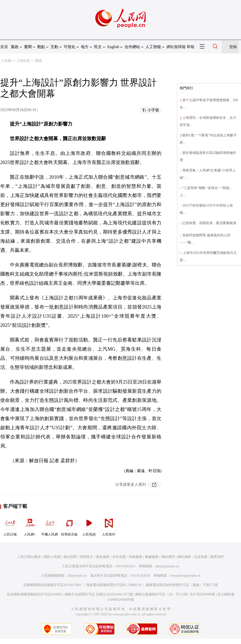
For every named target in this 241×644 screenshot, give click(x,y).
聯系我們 (217, 557)
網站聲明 (168, 557)
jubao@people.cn (167, 566)
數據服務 (152, 557)
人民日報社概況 (29, 557)
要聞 (38, 61)
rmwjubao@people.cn (185, 576)
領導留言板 (69, 525)
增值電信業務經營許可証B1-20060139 (114, 585)
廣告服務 (103, 557)
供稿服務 (135, 557)
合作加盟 (119, 557)
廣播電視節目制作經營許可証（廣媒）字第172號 (182, 585)
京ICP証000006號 (203, 594)
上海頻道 (23, 61)
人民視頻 (89, 525)
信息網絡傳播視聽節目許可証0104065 (35, 594)
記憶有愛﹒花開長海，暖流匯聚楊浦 (209, 223)
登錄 (233, 47)
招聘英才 (86, 557)
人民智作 (109, 525)
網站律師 (184, 557)
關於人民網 (52, 557)
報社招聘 (70, 557)
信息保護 (201, 557)
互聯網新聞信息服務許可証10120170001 (53, 585)
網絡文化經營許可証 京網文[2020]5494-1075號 (99, 594)
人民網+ (30, 525)
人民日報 (10, 525)
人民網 (6, 61)
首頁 (4, 47)
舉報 (190, 47)
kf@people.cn (77, 576)
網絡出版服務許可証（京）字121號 (161, 594)
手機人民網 (50, 525)
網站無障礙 (176, 47)
